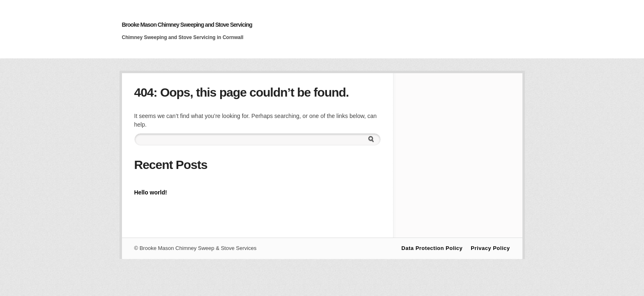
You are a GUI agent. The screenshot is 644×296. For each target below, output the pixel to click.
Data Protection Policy (432, 248)
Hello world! (151, 192)
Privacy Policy (490, 248)
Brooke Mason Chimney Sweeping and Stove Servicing (187, 25)
